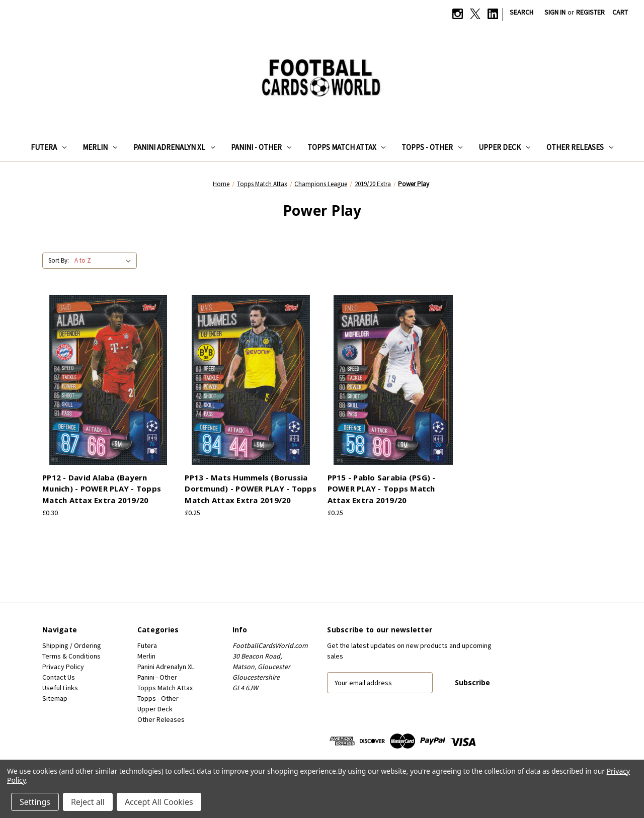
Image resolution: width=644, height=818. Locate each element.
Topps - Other (432, 147)
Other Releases (580, 147)
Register (590, 12)
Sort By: (59, 260)
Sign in (555, 12)
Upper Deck (504, 147)
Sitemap (55, 698)
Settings (35, 802)
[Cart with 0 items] (620, 12)
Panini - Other (261, 147)
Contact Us (59, 677)
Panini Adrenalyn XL (174, 147)
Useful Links (60, 688)
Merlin (100, 147)
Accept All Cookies (159, 802)
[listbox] (105, 261)
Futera (49, 147)
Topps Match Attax (347, 147)
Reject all (88, 802)
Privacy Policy (63, 667)
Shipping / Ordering (72, 645)
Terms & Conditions (71, 656)
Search (521, 12)
